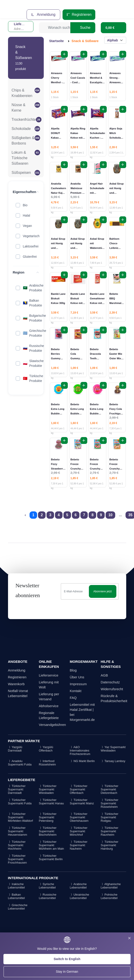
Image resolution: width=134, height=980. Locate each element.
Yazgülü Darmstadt (15, 749)
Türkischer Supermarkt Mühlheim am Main (52, 845)
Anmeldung (43, 15)
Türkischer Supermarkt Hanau (51, 802)
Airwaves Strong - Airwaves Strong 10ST (115, 82)
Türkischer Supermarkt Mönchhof (79, 831)
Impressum (78, 684)
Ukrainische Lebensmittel (80, 896)
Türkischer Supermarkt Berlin (51, 857)
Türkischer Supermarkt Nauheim (79, 845)
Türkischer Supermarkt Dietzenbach (110, 789)
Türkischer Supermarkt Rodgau (110, 817)
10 (110, 515)
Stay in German (67, 972)
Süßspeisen (21, 173)
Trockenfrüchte (24, 119)
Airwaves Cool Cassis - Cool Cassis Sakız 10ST (78, 82)
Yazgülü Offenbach (46, 749)
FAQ (73, 698)
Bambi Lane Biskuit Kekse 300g (58, 298)
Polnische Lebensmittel (109, 896)
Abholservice (49, 706)
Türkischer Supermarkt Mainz (82, 802)
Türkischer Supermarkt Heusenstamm (18, 831)
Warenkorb (16, 684)
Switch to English (67, 959)
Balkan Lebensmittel (16, 896)
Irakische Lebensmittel (16, 886)
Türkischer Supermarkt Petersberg (48, 817)
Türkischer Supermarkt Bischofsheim (48, 831)
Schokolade (21, 129)
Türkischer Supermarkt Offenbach (79, 789)
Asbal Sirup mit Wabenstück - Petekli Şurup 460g (97, 248)
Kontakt (76, 691)
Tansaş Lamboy (113, 761)
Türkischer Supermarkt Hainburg (110, 845)
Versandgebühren (52, 725)
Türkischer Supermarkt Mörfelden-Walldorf (21, 817)
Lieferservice (49, 675)
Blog (73, 670)
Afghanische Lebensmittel (111, 886)
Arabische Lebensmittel (78, 886)
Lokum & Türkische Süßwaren (20, 158)
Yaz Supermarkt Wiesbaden (113, 749)
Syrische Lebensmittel (47, 886)
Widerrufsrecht (112, 689)
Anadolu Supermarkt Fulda (20, 763)
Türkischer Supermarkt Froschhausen (17, 859)
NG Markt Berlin (82, 761)
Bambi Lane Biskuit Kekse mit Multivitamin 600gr (78, 303)
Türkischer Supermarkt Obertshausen (79, 817)
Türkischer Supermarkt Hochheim (17, 845)
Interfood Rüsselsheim (47, 763)
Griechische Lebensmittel (18, 907)
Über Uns (77, 677)
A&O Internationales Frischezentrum (80, 750)
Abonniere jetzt (102, 591)
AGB (104, 675)
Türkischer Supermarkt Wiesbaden (48, 789)
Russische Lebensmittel (48, 896)
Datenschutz (110, 682)
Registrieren (79, 15)
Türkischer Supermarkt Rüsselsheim (110, 803)
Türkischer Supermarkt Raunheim (110, 831)
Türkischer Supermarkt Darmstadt (17, 789)
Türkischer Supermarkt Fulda (20, 802)
